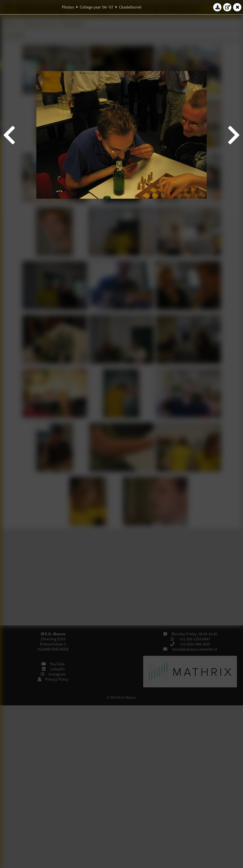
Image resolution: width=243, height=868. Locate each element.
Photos (68, 7)
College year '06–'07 (97, 7)
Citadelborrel (130, 7)
